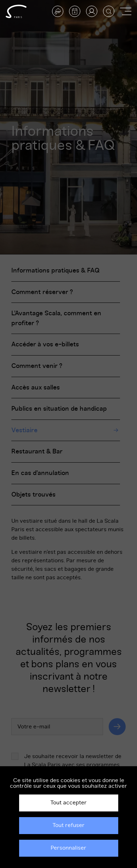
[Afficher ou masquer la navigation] (126, 11)
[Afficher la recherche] (109, 11)
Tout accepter (68, 803)
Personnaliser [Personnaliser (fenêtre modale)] (68, 848)
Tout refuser (68, 825)
